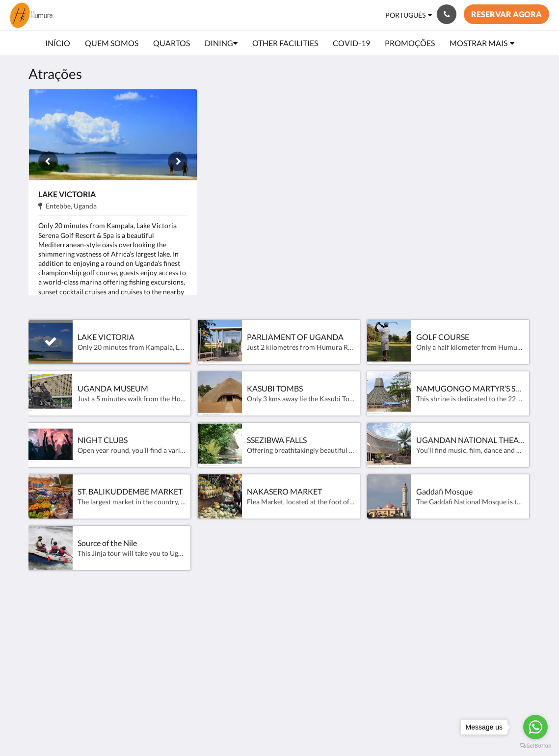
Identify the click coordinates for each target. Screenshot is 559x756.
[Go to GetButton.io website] (535, 746)
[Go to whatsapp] (535, 727)
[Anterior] (48, 161)
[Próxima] (178, 161)
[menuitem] (58, 43)
